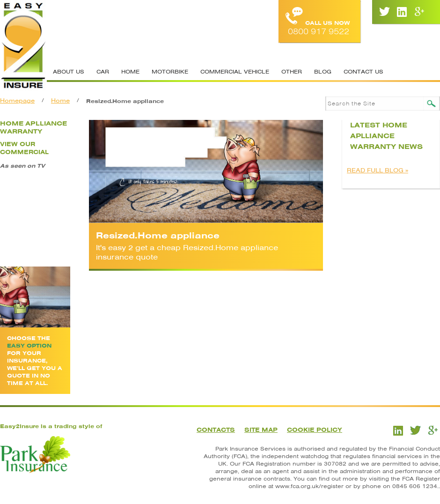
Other (292, 72)
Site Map (261, 430)
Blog (323, 72)
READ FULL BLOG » (378, 170)
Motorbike (170, 72)
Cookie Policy (315, 430)
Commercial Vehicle (235, 72)
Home (130, 72)
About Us (69, 72)
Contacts (216, 430)
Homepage (17, 100)
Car (103, 72)
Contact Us (363, 72)
